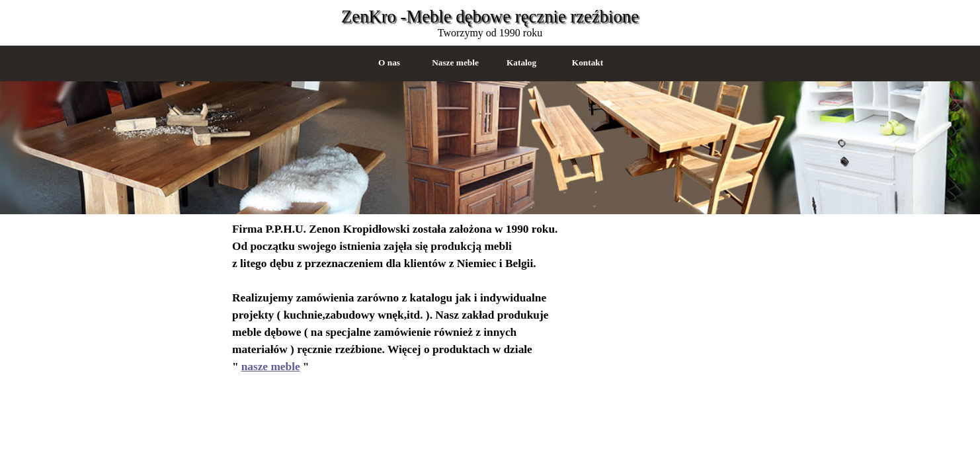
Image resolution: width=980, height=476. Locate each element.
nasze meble (271, 367)
